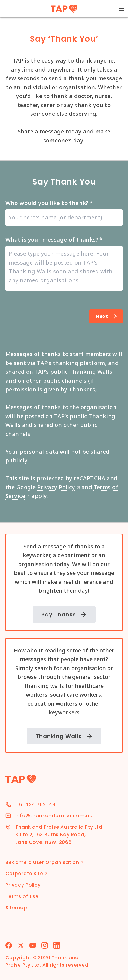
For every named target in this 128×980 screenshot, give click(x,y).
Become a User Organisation (45, 862)
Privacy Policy (59, 487)
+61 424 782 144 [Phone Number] (36, 804)
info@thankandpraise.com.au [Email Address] (54, 816)
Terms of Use (22, 896)
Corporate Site (27, 874)
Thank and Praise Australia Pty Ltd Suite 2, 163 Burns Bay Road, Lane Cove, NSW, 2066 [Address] (59, 835)
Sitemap (16, 908)
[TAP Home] (64, 9)
